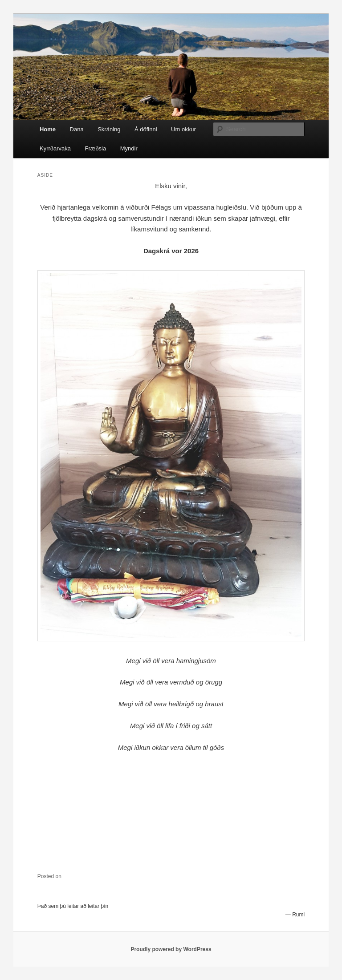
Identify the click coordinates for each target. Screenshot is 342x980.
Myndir (129, 148)
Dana (77, 129)
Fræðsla (96, 148)
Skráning (109, 129)
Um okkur (183, 129)
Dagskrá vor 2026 (171, 251)
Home (48, 129)
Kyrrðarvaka (55, 148)
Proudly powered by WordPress (171, 949)
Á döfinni (146, 129)
